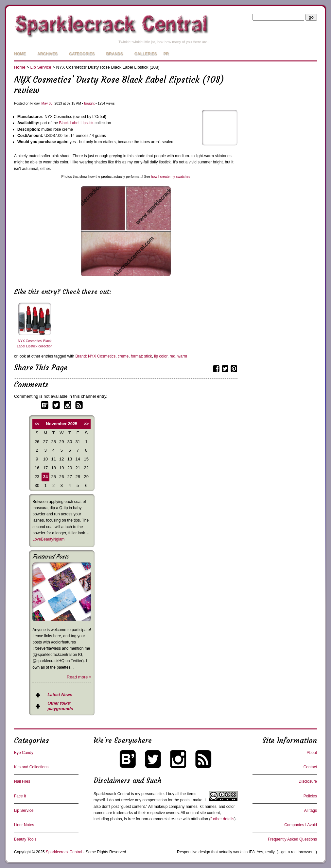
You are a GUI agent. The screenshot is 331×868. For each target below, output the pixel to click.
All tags (311, 810)
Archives (47, 54)
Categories (82, 54)
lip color (161, 356)
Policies (310, 796)
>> (86, 424)
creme (123, 356)
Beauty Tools (25, 839)
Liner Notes (24, 825)
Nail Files (22, 781)
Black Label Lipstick (76, 123)
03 (51, 103)
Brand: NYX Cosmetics (95, 356)
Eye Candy (24, 753)
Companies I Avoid (301, 825)
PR (166, 54)
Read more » (79, 677)
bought (89, 103)
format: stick (141, 356)
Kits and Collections (31, 767)
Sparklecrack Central (112, 794)
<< (37, 424)
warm (182, 356)
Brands (114, 54)
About (312, 753)
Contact (310, 767)
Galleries (146, 54)
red (173, 356)
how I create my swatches (171, 177)
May (45, 103)
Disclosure (308, 781)
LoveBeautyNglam (48, 539)
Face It (20, 796)
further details (223, 819)
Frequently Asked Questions (292, 839)
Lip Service (41, 67)
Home (20, 54)
